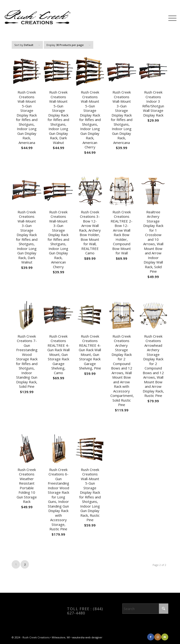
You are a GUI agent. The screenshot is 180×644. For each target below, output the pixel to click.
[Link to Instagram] (158, 637)
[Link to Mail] (165, 637)
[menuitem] (170, 18)
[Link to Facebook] (151, 637)
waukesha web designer (87, 637)
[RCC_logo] (37, 18)
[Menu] (170, 18)
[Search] (145, 609)
